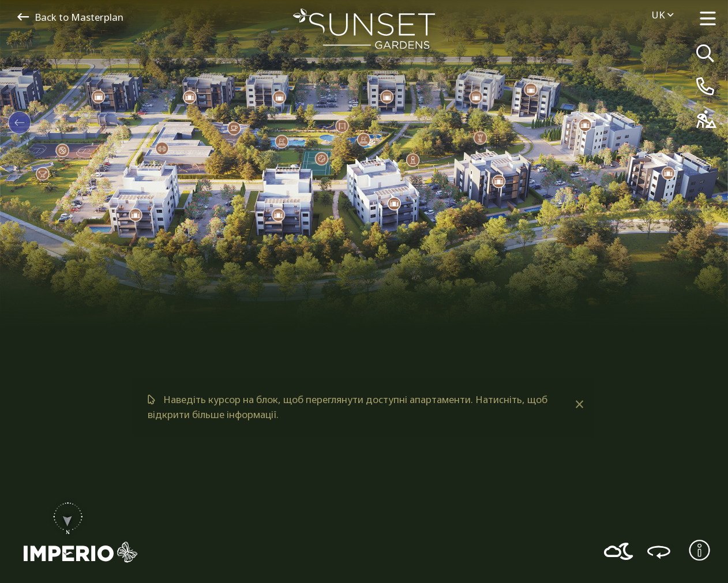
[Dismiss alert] (579, 404)
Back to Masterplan (70, 17)
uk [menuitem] (662, 15)
